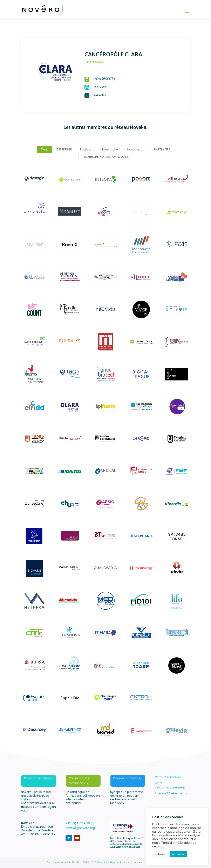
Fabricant (87, 149)
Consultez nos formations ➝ (79, 781)
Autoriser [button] (178, 854)
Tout (45, 149)
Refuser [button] (160, 854)
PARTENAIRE (162, 149)
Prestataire (110, 149)
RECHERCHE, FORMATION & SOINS (106, 157)
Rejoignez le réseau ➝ (38, 781)
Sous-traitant (136, 149)
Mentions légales (109, 862)
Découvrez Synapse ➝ (128, 781)
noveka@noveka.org (80, 828)
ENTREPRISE (64, 149)
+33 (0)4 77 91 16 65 (80, 823)
